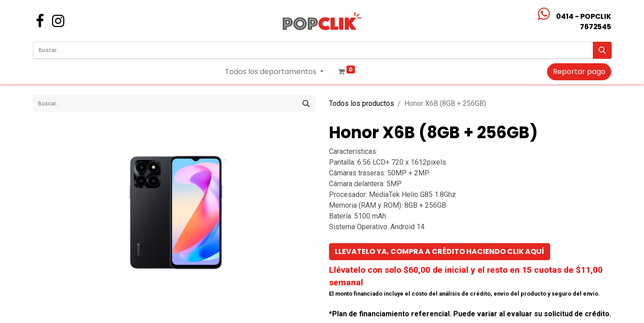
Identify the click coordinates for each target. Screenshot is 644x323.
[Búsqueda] (602, 50)
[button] (440, 252)
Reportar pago (579, 72)
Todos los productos (361, 103)
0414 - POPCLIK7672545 (584, 22)
